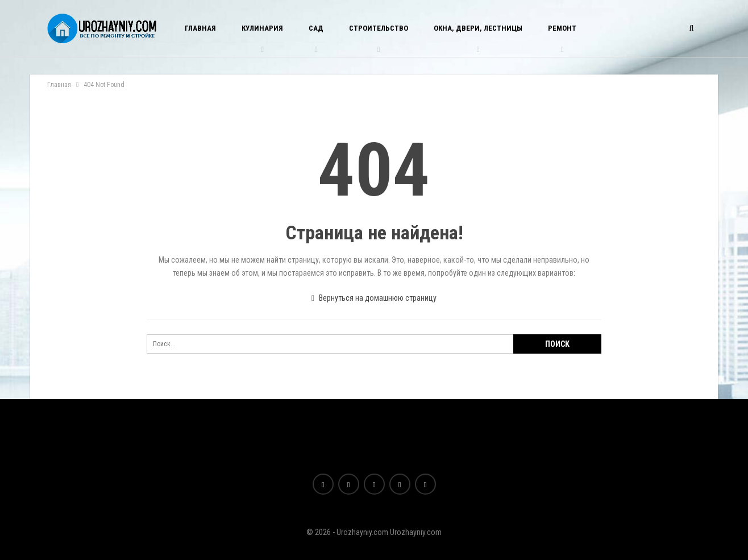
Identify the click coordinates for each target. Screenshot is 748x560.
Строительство (379, 28)
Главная (200, 28)
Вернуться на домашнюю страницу (374, 298)
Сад (316, 28)
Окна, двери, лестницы (478, 28)
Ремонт (562, 28)
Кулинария (262, 28)
